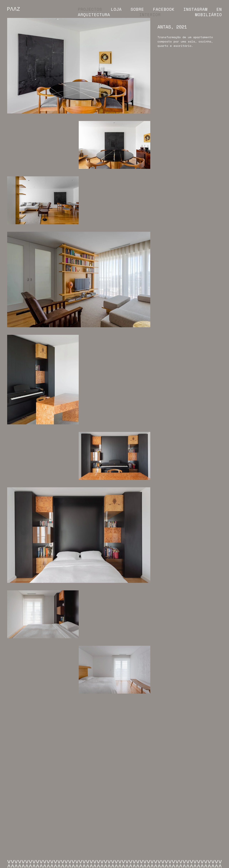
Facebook (164, 9)
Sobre (137, 9)
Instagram (195, 9)
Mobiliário (208, 15)
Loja (116, 9)
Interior (150, 15)
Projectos (90, 9)
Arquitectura (94, 15)
